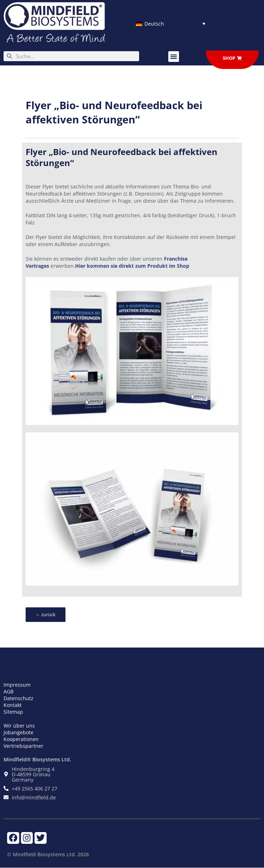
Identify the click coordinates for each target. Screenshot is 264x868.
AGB (9, 691)
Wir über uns (19, 726)
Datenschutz (19, 698)
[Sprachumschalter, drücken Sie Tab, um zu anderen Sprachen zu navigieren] (171, 24)
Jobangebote (19, 732)
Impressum (17, 685)
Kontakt (13, 705)
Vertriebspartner (23, 746)
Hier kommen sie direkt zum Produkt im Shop (132, 266)
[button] (174, 57)
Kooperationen (21, 739)
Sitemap (13, 712)
